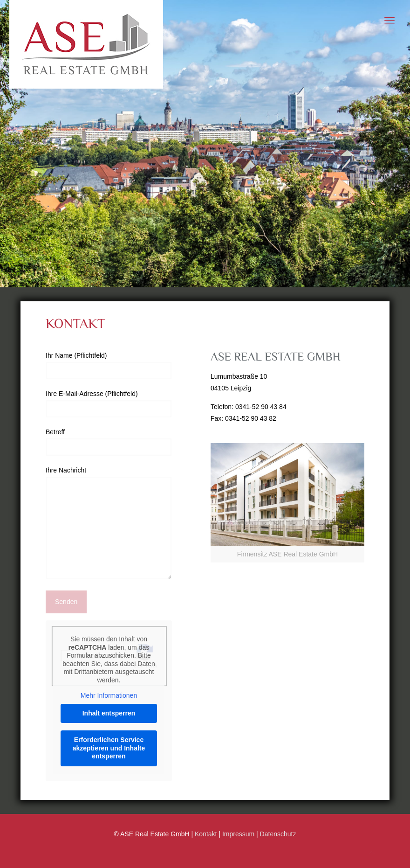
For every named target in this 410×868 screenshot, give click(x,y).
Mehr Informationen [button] (109, 695)
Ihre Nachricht (109, 523)
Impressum (238, 834)
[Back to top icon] (372, 853)
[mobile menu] (389, 21)
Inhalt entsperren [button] (109, 713)
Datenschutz (278, 834)
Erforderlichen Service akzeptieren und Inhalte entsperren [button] (109, 748)
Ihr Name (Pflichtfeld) (109, 366)
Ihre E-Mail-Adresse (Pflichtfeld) (109, 404)
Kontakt (206, 834)
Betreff (109, 442)
